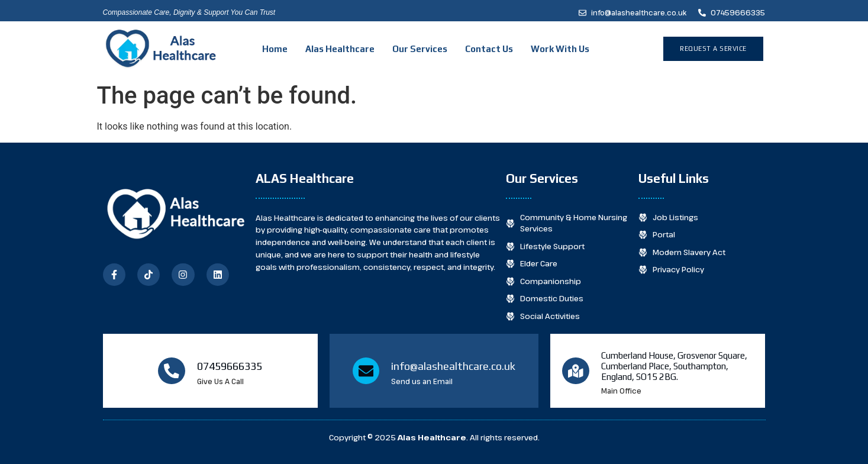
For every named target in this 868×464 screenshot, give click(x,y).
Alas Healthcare (340, 49)
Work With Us (560, 49)
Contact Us (489, 49)
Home (275, 49)
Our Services (420, 49)
